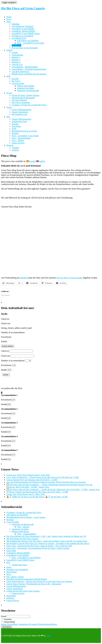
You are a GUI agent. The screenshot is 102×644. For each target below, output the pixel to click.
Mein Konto (12, 572)
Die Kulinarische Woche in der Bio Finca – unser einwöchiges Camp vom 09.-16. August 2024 (47, 541)
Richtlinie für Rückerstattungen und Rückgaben (27, 579)
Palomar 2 (16, 60)
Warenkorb (11, 596)
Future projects (18, 143)
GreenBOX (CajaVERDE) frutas (26, 33)
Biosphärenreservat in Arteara (24, 131)
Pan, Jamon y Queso (15, 577)
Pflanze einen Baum (26, 86)
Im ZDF (15, 79)
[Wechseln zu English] (15, 150)
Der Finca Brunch (19, 100)
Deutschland (8, 622)
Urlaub (9, 50)
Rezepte (15, 133)
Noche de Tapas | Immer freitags (25, 95)
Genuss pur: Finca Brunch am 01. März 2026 (26, 494)
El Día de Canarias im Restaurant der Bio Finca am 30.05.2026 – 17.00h (37, 492)
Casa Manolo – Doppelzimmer (25, 67)
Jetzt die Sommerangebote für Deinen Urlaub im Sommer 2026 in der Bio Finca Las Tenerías (46, 482)
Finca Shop (16, 45)
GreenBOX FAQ (19, 38)
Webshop (16, 24)
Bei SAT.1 (16, 81)
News (9, 19)
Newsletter (16, 126)
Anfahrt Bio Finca (19, 121)
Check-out (6, 356)
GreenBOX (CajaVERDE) (23, 29)
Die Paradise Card (19, 114)
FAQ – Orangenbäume (21, 138)
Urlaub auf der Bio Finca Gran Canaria (23, 591)
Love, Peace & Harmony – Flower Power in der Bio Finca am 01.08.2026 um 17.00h (43, 477)
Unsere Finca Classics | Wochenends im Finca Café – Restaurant (34, 584)
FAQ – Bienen (18, 140)
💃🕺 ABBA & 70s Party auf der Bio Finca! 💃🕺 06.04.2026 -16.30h (37, 497)
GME (48, 636)
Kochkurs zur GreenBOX (23, 36)
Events (9, 93)
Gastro (9, 107)
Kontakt (15, 124)
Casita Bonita (17, 55)
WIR (8, 76)
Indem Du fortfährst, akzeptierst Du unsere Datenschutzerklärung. (29, 624)
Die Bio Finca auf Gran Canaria (23, 8)
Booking (10, 520)
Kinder (4, 370)
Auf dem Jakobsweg (20, 72)
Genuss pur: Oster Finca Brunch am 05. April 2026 (28, 475)
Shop (9, 22)
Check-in (5, 351)
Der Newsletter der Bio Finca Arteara (22, 539)
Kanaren (7, 619)
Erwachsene (6, 365)
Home (9, 17)
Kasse (9, 567)
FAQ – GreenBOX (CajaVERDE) (26, 558)
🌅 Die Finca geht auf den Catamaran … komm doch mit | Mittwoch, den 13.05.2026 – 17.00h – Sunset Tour (53, 490)
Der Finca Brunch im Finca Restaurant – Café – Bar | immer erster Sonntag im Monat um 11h (46, 536)
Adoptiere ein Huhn (26, 88)
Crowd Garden (18, 83)
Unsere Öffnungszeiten (22, 110)
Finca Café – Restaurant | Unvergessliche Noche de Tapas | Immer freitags (38, 548)
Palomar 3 (16, 62)
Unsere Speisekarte (20, 112)
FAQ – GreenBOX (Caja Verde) (31, 43)
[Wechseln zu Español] (15, 148)
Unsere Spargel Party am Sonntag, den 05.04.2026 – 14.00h (32, 480)
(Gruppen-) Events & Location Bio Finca (29, 105)
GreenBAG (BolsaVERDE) (23, 31)
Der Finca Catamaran (21, 102)
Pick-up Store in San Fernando (25, 48)
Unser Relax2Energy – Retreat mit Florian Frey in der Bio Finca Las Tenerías (39, 581)
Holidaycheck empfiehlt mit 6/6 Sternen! (29, 74)
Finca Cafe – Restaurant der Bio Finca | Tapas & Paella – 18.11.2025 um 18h (39, 546)
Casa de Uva (17, 64)
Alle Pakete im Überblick (23, 26)
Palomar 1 (16, 57)
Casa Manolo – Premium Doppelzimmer (29, 69)
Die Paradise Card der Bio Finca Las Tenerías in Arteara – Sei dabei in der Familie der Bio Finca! (48, 543)
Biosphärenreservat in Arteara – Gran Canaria (26, 517)
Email (4, 616)
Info (8, 117)
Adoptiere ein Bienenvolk (28, 91)
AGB (14, 129)
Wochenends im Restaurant (23, 98)
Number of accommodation (13, 361)
